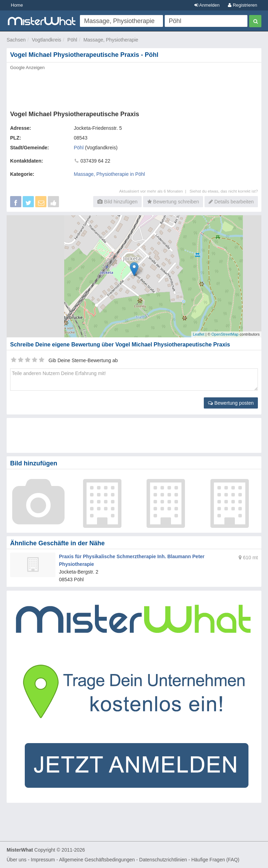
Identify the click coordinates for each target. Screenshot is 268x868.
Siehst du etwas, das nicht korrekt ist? (224, 191)
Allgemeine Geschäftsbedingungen (97, 860)
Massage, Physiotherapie (111, 40)
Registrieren (243, 5)
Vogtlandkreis (46, 40)
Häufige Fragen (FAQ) (215, 860)
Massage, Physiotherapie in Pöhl (110, 174)
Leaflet (199, 334)
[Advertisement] (134, 88)
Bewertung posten (231, 403)
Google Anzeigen (27, 68)
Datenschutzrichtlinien (163, 860)
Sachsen (16, 40)
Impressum (43, 860)
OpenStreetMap (225, 334)
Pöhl (72, 40)
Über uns (17, 860)
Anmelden (207, 5)
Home (17, 5)
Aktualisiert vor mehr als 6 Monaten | (154, 191)
